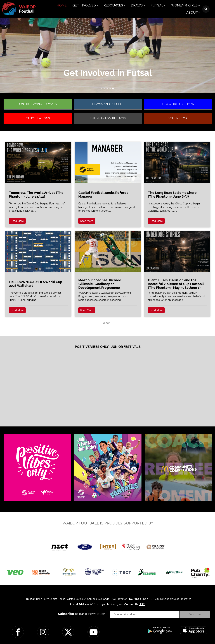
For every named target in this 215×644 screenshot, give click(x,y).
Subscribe (195, 614)
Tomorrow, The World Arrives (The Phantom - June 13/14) (36, 195)
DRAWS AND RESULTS (108, 104)
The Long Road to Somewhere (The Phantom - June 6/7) (172, 195)
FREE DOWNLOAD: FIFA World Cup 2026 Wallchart (36, 284)
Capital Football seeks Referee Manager (103, 195)
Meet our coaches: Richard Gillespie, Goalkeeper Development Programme (100, 284)
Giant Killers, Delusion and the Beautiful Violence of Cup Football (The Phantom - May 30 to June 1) (176, 284)
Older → (108, 323)
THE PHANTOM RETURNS (108, 118)
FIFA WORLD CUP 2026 (178, 104)
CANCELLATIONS (38, 118)
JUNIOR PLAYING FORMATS (38, 104)
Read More (17, 221)
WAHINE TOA (178, 118)
